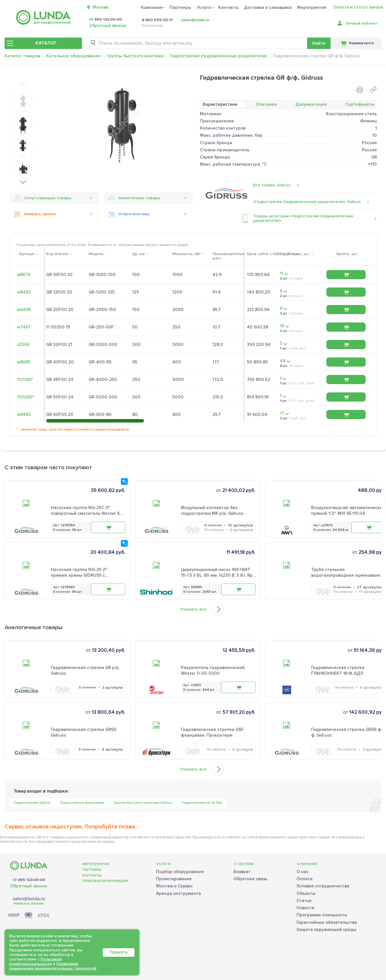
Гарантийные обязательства (327, 922)
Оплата (305, 879)
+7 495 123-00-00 (105, 19)
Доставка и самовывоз (268, 7)
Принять (119, 952)
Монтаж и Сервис (175, 886)
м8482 (24, 292)
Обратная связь (250, 879)
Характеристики (220, 104)
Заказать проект (35, 214)
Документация (311, 104)
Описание (266, 104)
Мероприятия (312, 7)
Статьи (304, 901)
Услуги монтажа (129, 214)
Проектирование (174, 879)
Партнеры (180, 7)
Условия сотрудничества (323, 886)
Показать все (193, 609)
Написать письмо (29, 903)
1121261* (25, 380)
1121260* (26, 397)
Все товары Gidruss (272, 185)
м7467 (24, 327)
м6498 (24, 310)
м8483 (24, 414)
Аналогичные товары (134, 198)
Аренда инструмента (179, 893)
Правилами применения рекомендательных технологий (53, 966)
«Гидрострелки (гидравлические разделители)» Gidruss (307, 202)
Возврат (242, 872)
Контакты (228, 7)
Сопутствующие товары (42, 198)
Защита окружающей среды (326, 930)
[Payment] (29, 916)
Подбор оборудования (180, 872)
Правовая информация (105, 881)
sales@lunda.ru (195, 20)
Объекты (306, 893)
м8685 (24, 362)
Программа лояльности (322, 915)
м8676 (24, 275)
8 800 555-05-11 (157, 20)
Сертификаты (360, 104)
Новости (305, 908)
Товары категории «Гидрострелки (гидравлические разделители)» (303, 218)
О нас (303, 872)
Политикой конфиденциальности (35, 962)
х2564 (23, 345)
